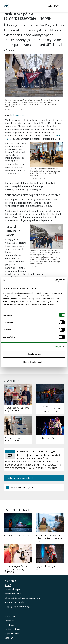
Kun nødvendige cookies (34, 362)
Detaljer (57, 347)
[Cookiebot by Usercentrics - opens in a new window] (55, 280)
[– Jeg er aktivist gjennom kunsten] (50, 548)
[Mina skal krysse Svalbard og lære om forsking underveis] (18, 549)
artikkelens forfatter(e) (19, 115)
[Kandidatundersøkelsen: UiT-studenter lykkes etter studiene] (50, 518)
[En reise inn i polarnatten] (18, 515)
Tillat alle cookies (34, 354)
